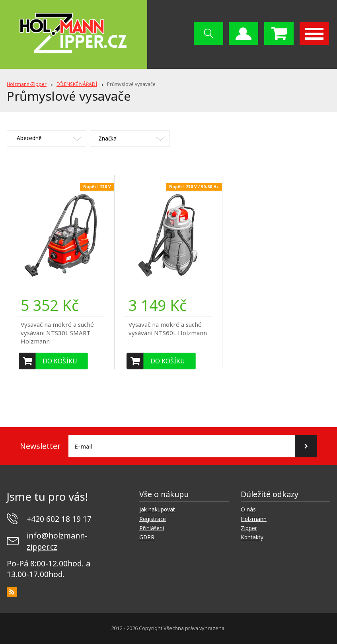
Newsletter (40, 446)
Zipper (249, 528)
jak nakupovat (157, 509)
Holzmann (254, 519)
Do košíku (60, 361)
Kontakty (252, 537)
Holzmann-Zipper (27, 84)
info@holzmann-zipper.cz (57, 541)
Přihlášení (152, 528)
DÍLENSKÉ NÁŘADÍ (77, 84)
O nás (248, 509)
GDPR (147, 537)
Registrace (153, 519)
